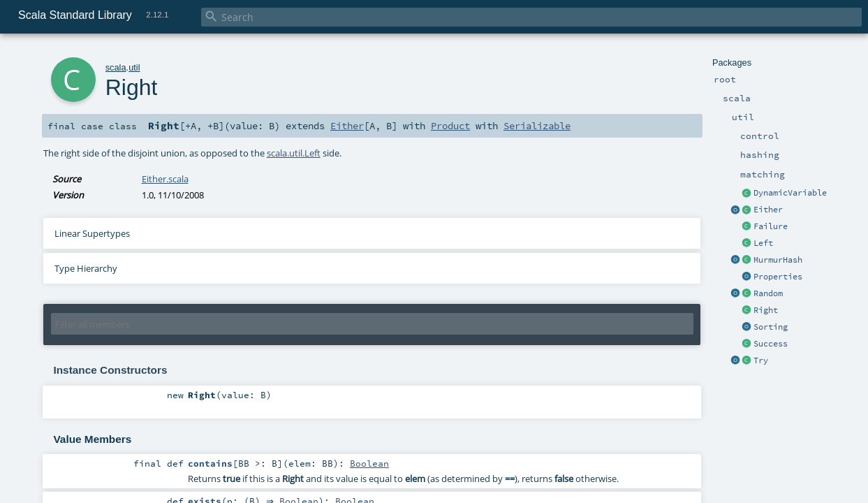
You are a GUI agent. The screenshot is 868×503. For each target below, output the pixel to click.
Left (763, 243)
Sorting (771, 327)
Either (768, 210)
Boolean (369, 463)
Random (768, 293)
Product (450, 126)
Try (761, 360)
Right (766, 310)
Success (771, 344)
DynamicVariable (790, 193)
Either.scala (165, 179)
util (134, 67)
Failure (771, 226)
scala (116, 67)
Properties (778, 277)
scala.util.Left (294, 153)
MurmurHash (778, 260)
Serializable (537, 126)
